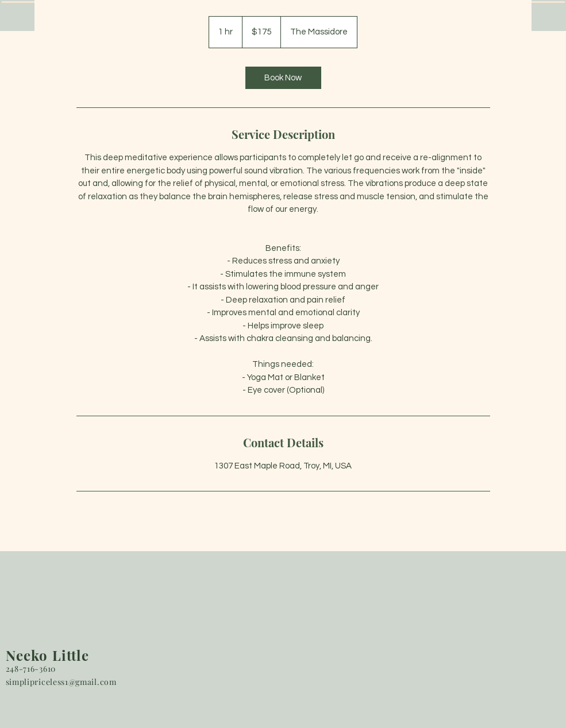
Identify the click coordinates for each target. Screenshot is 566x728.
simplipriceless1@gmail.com (61, 682)
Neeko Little (47, 655)
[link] (283, 78)
